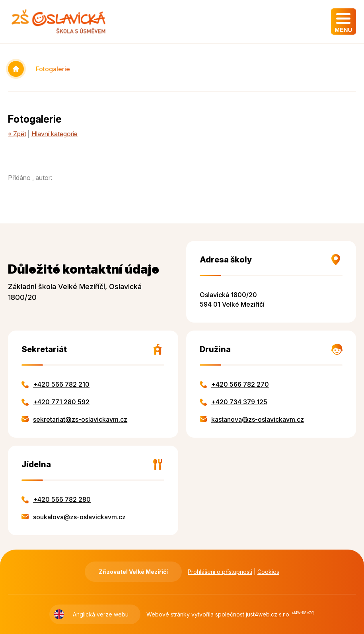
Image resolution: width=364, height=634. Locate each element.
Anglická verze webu (101, 614)
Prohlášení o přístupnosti (220, 572)
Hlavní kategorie (55, 134)
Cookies (268, 572)
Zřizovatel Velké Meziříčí (133, 572)
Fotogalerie (53, 69)
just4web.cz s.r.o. (268, 614)
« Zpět (17, 134)
